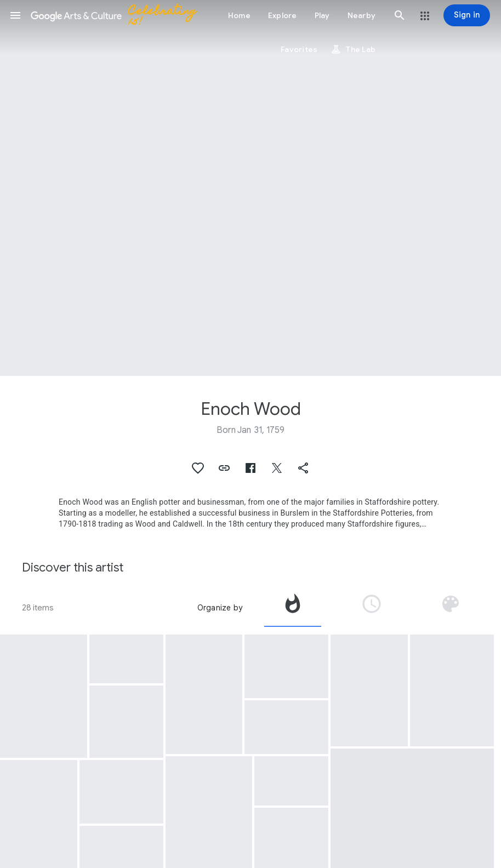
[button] (15, 15)
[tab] (293, 608)
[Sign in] (467, 15)
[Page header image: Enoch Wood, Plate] (251, 188)
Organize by (220, 608)
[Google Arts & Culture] (118, 15)
